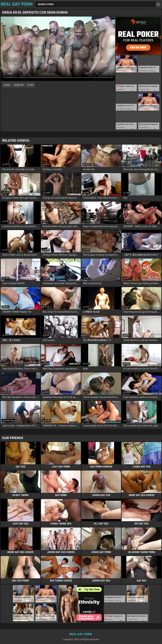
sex (32, 85)
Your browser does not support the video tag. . (58, 49)
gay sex (20, 85)
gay (8, 85)
